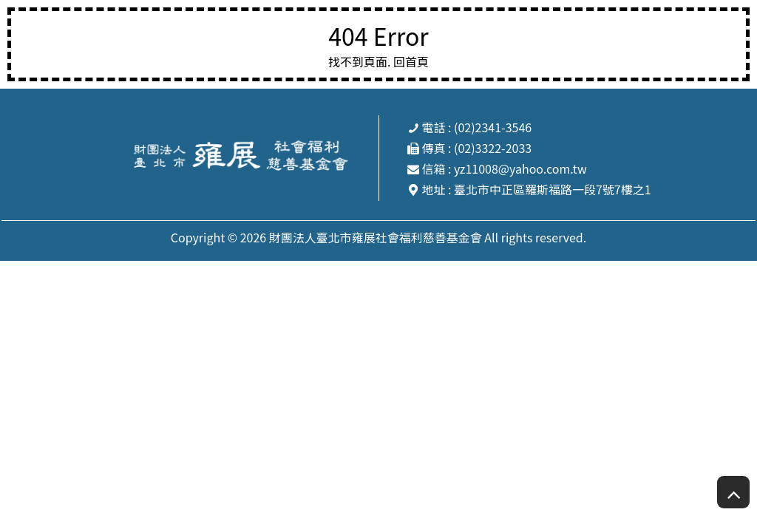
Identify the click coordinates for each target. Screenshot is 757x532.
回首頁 (411, 61)
